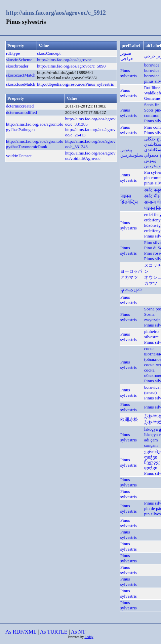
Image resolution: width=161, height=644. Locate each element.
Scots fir (152, 105)
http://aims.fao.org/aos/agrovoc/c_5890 (71, 66)
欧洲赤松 (129, 419)
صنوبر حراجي (127, 56)
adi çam (151, 440)
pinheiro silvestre (151, 334)
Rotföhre (152, 88)
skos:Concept (49, 53)
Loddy (89, 637)
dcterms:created (20, 106)
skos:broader (17, 66)
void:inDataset (19, 156)
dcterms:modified (22, 112)
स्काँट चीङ (152, 196)
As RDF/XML (21, 632)
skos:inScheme (19, 60)
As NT (78, 632)
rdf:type (13, 53)
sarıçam (151, 445)
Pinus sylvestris (129, 73)
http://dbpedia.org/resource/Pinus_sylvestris (75, 84)
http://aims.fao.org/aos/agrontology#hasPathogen (35, 127)
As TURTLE (54, 632)
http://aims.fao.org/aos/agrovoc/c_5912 (56, 13)
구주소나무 (131, 290)
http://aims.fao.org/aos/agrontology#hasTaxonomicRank (35, 144)
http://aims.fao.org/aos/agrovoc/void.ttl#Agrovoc (90, 156)
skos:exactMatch (21, 75)
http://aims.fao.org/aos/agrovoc (64, 60)
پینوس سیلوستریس (132, 152)
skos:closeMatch (21, 84)
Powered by (76, 637)
